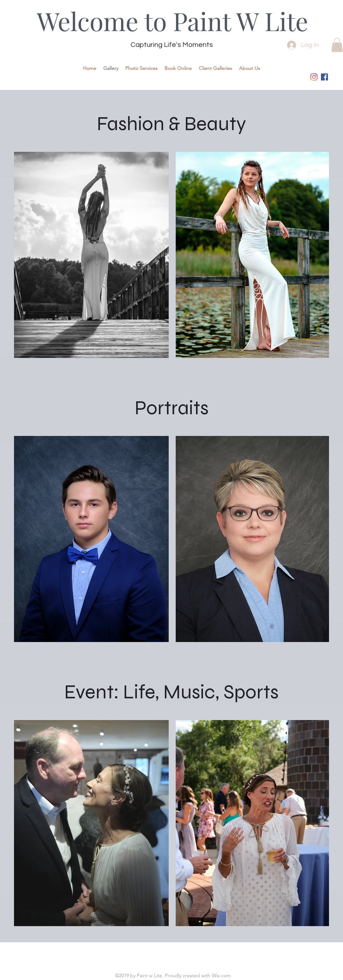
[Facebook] (324, 77)
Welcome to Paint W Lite (172, 21)
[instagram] (314, 77)
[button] (337, 45)
